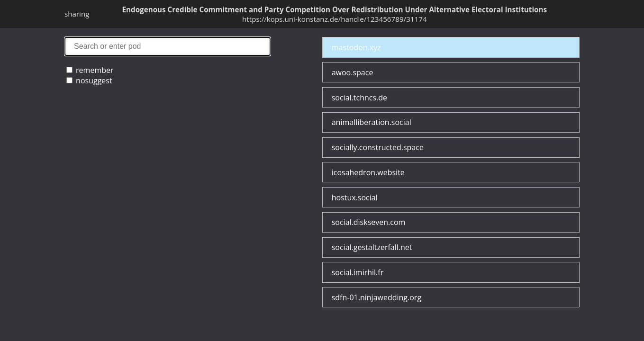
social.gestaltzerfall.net (372, 247)
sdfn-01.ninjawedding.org (376, 297)
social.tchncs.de (359, 98)
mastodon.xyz (356, 47)
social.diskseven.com (369, 222)
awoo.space (353, 72)
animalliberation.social (372, 122)
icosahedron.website (368, 172)
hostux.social (355, 197)
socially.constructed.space (378, 147)
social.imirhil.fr (358, 272)
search (168, 46)
